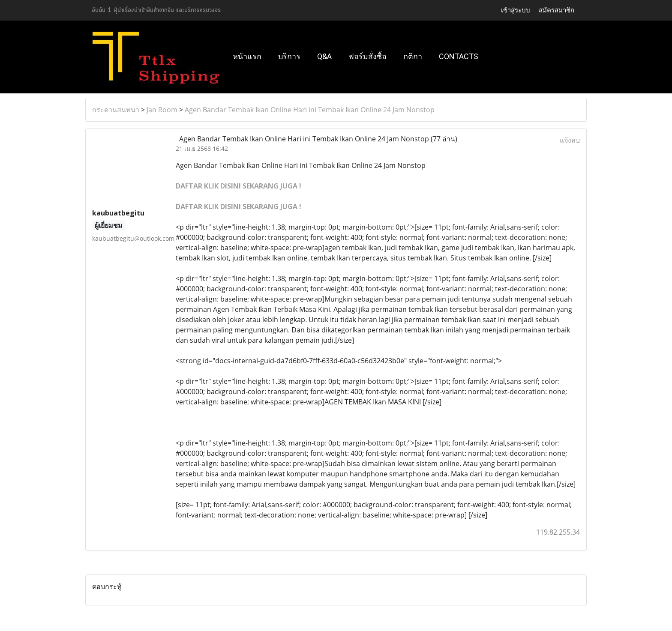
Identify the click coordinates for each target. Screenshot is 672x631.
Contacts (459, 56)
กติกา (413, 56)
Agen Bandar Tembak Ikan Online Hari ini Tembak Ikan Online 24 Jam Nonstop (310, 110)
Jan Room (162, 110)
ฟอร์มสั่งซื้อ (367, 56)
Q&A (324, 56)
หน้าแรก (247, 56)
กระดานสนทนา (116, 110)
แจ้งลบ (570, 140)
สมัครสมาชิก (556, 10)
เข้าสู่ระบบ (516, 10)
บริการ (289, 56)
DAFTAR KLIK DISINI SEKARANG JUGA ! (238, 186)
